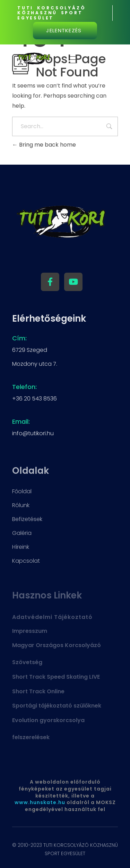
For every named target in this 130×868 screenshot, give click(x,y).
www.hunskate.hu (40, 802)
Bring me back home (44, 145)
